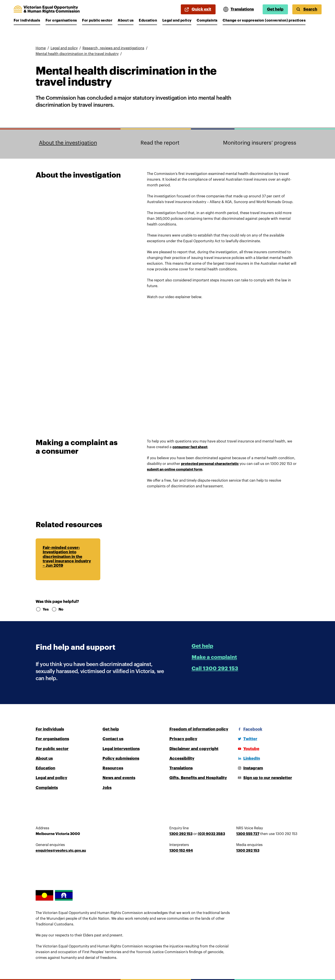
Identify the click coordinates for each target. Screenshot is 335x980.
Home (41, 48)
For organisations (61, 20)
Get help (275, 9)
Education (148, 20)
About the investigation (68, 143)
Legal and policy (177, 20)
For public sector (97, 20)
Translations (181, 768)
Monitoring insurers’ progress (260, 143)
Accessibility (182, 758)
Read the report (160, 143)
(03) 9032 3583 (211, 834)
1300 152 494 (181, 851)
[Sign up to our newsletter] (264, 778)
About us (126, 20)
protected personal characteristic (210, 464)
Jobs (107, 788)
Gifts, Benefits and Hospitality (198, 778)
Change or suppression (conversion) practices (264, 20)
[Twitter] (247, 739)
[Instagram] (250, 768)
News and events (119, 778)
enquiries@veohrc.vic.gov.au (61, 851)
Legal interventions (121, 749)
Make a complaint (214, 657)
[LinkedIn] (248, 758)
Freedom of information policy (199, 729)
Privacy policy (183, 739)
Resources (113, 768)
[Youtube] (248, 749)
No (57, 609)
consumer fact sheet (190, 447)
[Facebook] (249, 729)
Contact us (113, 739)
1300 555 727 (248, 834)
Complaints (207, 20)
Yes (42, 609)
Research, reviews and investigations (113, 48)
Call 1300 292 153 (215, 668)
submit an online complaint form (175, 470)
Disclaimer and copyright (194, 749)
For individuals (27, 20)
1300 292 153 (181, 834)
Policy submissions (121, 758)
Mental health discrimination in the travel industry (77, 54)
